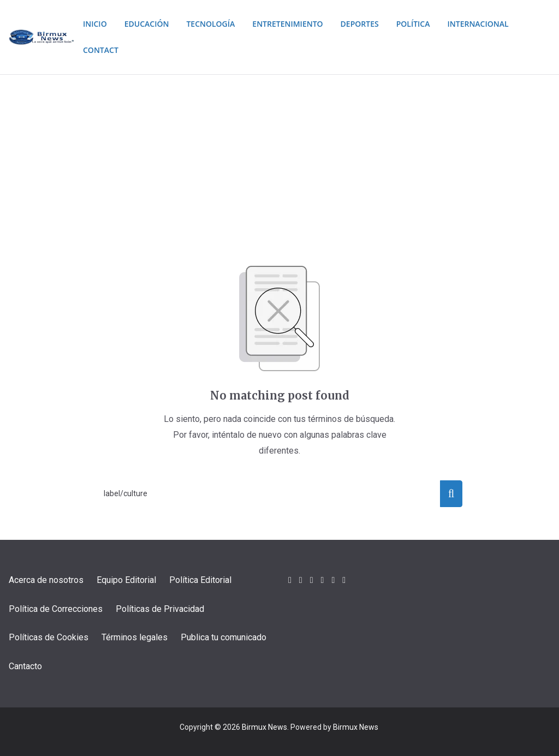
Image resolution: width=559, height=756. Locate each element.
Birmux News (264, 727)
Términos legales (135, 637)
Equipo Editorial (126, 580)
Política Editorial (200, 580)
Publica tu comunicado (224, 637)
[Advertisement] (279, 157)
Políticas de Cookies (49, 637)
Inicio (93, 24)
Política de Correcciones (56, 609)
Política (429, 24)
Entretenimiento (297, 24)
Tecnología (214, 24)
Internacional (499, 24)
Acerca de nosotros (46, 580)
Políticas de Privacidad (160, 609)
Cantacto (25, 666)
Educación (147, 24)
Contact (99, 50)
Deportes (373, 24)
